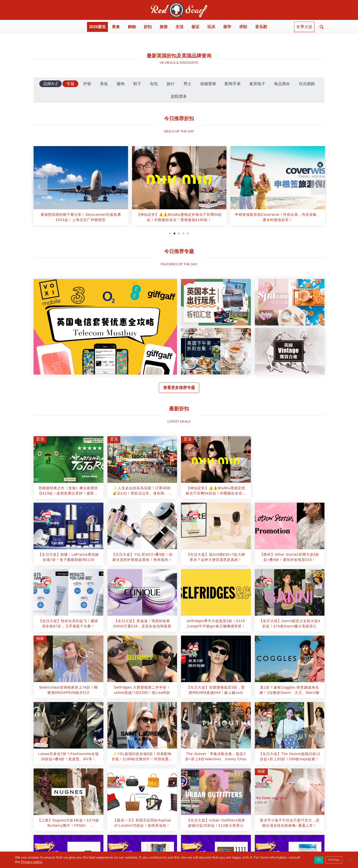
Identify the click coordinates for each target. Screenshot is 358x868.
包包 (154, 84)
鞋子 (137, 84)
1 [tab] (170, 233)
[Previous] (40, 187)
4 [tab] (183, 233)
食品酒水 (282, 84)
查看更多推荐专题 (179, 388)
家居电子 (257, 84)
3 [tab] (179, 233)
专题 (70, 84)
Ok (319, 860)
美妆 (104, 84)
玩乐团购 (307, 84)
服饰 (121, 84)
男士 (187, 84)
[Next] (318, 187)
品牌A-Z (50, 84)
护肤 (87, 84)
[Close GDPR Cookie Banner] (351, 860)
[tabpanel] (81, 188)
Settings (334, 860)
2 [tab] (175, 233)
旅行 (171, 84)
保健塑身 (208, 84)
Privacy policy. (32, 862)
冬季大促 (304, 27)
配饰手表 (233, 84)
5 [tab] (188, 233)
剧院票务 (179, 96)
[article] (81, 186)
